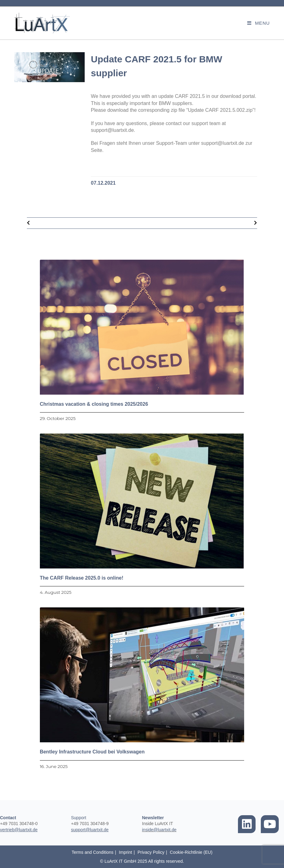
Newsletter (153, 818)
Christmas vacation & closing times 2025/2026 (94, 404)
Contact (8, 818)
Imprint (126, 852)
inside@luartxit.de (159, 830)
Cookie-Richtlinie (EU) (191, 852)
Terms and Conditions (93, 852)
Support (79, 818)
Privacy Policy (151, 852)
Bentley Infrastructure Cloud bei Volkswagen (92, 752)
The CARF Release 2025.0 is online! (82, 578)
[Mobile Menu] (259, 23)
